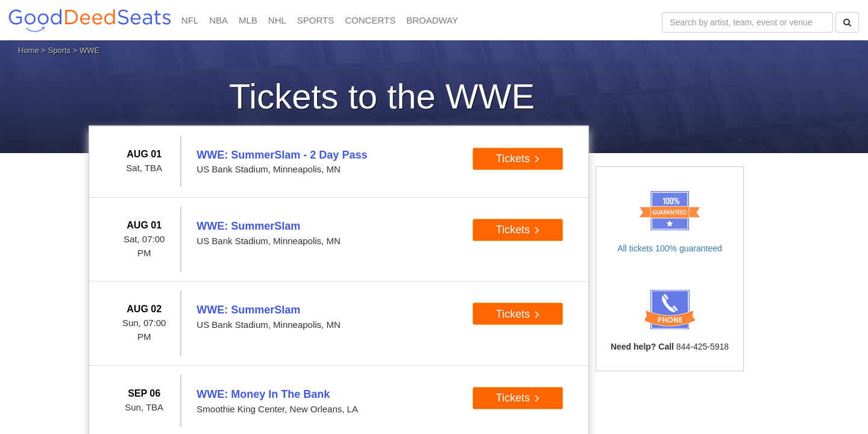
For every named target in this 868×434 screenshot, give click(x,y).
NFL (190, 20)
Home (29, 50)
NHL (277, 20)
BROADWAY (432, 20)
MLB (248, 20)
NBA (219, 20)
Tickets (518, 159)
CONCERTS (370, 20)
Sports (60, 50)
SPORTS (316, 20)
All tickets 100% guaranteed (670, 248)
